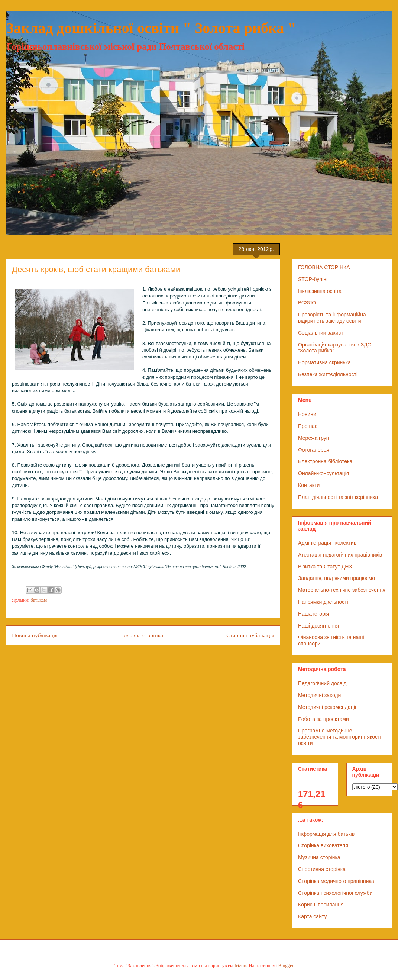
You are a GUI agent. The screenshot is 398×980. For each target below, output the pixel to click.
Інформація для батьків (326, 834)
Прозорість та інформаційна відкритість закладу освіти (332, 318)
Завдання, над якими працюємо (336, 578)
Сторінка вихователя (323, 845)
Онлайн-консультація (323, 473)
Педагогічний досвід (322, 683)
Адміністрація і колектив (327, 543)
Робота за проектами (323, 719)
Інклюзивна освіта (320, 291)
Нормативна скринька (324, 362)
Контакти (309, 485)
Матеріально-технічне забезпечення (342, 590)
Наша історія (313, 614)
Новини (307, 414)
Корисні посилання (321, 905)
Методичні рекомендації (327, 707)
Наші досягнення (318, 626)
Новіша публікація (35, 635)
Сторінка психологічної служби (335, 893)
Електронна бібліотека (325, 461)
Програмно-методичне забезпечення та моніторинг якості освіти (340, 737)
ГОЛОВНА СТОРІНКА (324, 267)
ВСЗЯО (307, 303)
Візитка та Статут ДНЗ (325, 567)
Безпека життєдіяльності (328, 374)
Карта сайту (313, 916)
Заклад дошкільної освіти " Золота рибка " (151, 28)
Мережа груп (313, 438)
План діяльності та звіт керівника (338, 497)
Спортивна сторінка (322, 869)
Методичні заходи (319, 695)
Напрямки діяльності (323, 602)
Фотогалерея (314, 450)
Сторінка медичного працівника (336, 881)
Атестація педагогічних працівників (340, 555)
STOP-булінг (313, 279)
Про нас (308, 426)
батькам (39, 600)
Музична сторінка (319, 857)
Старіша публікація (250, 635)
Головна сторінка (142, 635)
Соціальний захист (321, 333)
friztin (240, 965)
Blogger (286, 965)
